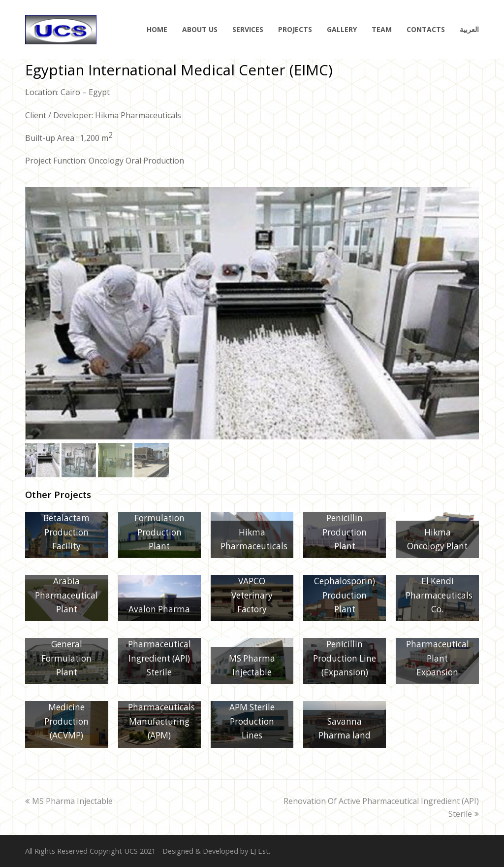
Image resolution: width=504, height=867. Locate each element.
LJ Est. (260, 851)
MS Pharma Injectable (69, 801)
